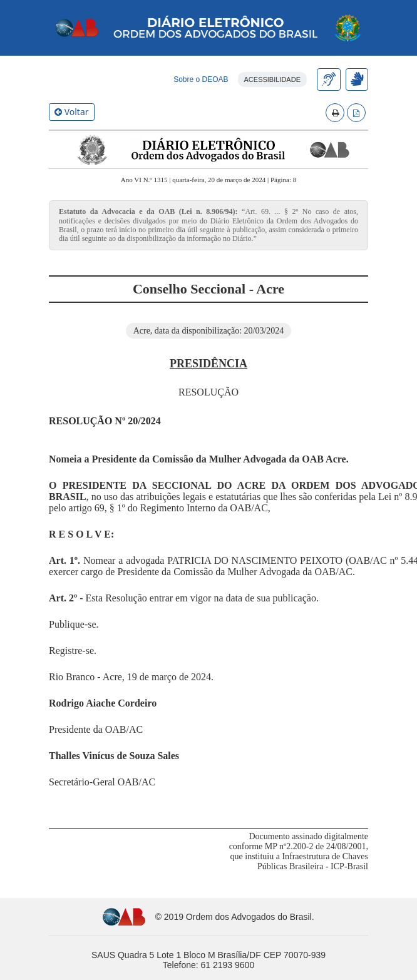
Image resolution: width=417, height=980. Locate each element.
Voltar (72, 112)
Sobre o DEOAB (201, 79)
